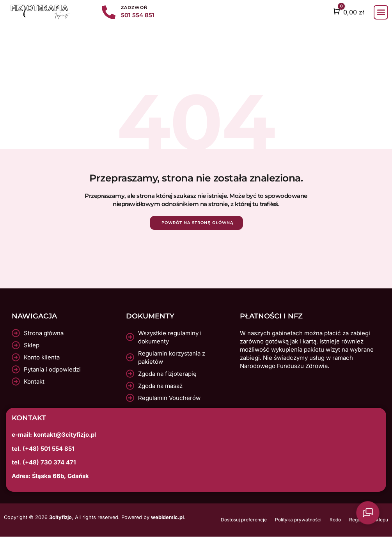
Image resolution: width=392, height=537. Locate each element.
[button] (381, 12)
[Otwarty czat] (372, 517)
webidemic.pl (167, 517)
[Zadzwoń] (109, 12)
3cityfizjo (60, 517)
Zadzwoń (134, 7)
